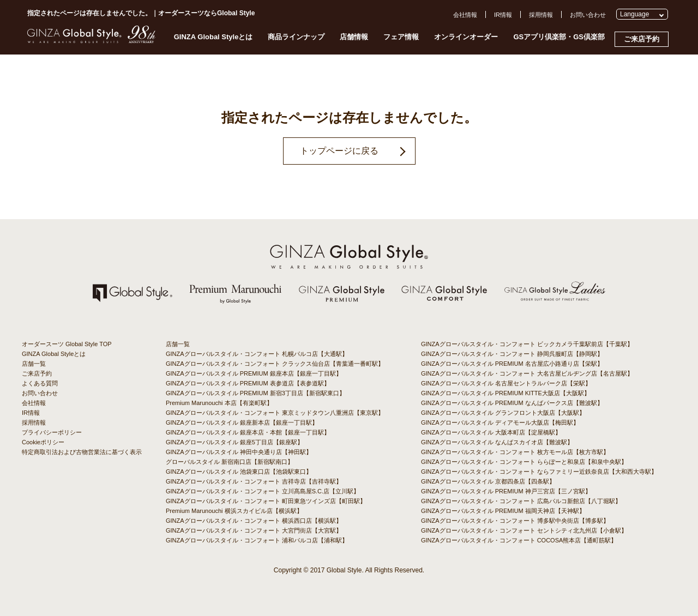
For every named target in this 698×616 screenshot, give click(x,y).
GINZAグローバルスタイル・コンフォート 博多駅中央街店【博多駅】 (515, 521)
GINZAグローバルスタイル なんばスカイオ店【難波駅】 (497, 442)
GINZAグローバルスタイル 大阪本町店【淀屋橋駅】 (491, 432)
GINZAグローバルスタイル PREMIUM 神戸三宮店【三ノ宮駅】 (506, 491)
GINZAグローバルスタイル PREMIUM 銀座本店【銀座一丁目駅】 (254, 373)
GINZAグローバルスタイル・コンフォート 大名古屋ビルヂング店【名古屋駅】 (527, 373)
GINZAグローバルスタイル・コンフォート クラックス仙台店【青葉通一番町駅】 (275, 364)
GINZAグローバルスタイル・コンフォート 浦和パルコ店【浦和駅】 (257, 540)
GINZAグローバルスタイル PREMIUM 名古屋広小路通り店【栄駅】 (512, 364)
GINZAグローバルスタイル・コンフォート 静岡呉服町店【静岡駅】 (512, 354)
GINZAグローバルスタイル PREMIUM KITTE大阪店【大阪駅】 (506, 393)
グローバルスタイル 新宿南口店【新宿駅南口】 (230, 462)
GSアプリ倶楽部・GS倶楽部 (559, 37)
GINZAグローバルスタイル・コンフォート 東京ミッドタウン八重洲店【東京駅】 (275, 413)
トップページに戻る (339, 151)
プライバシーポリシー (52, 432)
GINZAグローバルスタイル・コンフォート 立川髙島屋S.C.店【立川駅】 (263, 491)
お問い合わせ (588, 15)
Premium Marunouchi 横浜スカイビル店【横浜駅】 (234, 511)
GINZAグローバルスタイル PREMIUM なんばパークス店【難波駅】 (512, 403)
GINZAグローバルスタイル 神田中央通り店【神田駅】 (239, 452)
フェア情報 (401, 37)
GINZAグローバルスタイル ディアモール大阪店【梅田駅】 (500, 422)
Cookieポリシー (43, 442)
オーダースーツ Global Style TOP (67, 344)
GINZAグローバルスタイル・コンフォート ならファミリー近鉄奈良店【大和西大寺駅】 (539, 472)
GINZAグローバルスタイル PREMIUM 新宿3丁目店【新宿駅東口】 (255, 393)
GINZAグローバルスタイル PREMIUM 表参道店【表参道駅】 (248, 383)
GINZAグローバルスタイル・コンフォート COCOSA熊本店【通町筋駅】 (519, 540)
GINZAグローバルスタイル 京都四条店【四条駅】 (488, 481)
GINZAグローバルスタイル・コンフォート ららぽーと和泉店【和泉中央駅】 (524, 462)
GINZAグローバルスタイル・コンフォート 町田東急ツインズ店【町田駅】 (266, 501)
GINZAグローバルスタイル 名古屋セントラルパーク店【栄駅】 (506, 383)
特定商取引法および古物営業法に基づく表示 (82, 452)
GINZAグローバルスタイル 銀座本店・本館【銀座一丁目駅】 (248, 432)
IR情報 (503, 15)
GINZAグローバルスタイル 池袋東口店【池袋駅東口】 (239, 472)
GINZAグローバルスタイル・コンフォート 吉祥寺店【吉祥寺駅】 (254, 481)
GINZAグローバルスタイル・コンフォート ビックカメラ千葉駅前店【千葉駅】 (527, 344)
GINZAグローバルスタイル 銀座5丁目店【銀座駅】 (234, 442)
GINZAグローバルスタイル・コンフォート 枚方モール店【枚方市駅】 (515, 452)
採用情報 (541, 15)
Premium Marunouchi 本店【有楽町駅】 (219, 403)
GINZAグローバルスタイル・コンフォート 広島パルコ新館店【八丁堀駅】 (521, 501)
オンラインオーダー (466, 37)
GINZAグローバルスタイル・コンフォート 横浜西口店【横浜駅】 (254, 521)
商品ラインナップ (296, 37)
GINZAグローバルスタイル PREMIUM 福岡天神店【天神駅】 (503, 511)
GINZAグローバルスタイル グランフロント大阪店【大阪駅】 (503, 413)
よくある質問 (40, 383)
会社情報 (465, 15)
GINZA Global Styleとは (213, 37)
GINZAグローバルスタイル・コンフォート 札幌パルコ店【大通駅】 (257, 354)
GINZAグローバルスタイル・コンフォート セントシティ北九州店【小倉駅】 (524, 530)
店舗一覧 (34, 364)
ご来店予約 (642, 39)
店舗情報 (354, 37)
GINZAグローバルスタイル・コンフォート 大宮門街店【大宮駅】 (254, 530)
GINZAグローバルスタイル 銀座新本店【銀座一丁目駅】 (242, 422)
